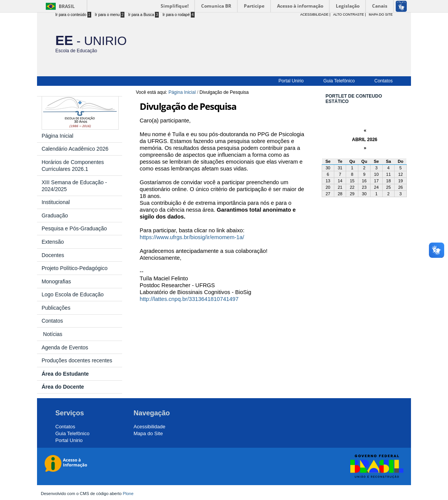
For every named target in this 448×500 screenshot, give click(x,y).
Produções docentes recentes (77, 360)
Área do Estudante (67, 374)
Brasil (67, 6)
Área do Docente (63, 387)
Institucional (56, 202)
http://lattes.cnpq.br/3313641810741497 (189, 299)
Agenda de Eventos (65, 347)
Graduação (55, 215)
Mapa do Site (381, 14)
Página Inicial (182, 92)
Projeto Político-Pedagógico (75, 268)
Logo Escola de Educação (73, 294)
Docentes (53, 255)
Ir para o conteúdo (73, 15)
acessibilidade (314, 14)
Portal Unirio (291, 81)
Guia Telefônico (339, 81)
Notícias (52, 334)
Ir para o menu (110, 15)
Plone (128, 494)
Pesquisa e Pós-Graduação (74, 228)
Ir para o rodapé (179, 15)
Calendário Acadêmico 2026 (75, 149)
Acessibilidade (149, 427)
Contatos (384, 81)
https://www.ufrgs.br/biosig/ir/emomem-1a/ (192, 237)
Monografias (56, 281)
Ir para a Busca (143, 15)
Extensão (53, 242)
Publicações (56, 308)
